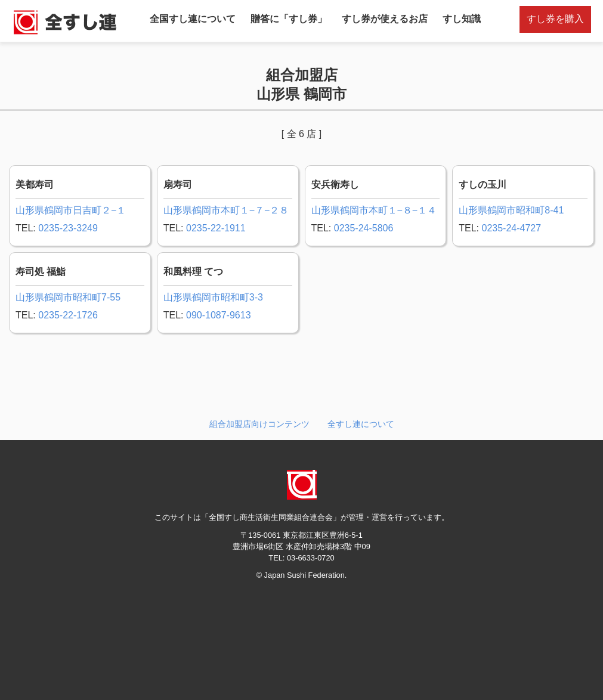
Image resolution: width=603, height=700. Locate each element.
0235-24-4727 (511, 228)
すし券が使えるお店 (385, 19)
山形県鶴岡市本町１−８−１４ (374, 210)
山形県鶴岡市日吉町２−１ (71, 210)
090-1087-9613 (219, 315)
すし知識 (462, 19)
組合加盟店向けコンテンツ (259, 424)
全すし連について (361, 424)
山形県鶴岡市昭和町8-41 (511, 210)
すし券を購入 (555, 19)
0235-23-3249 (68, 228)
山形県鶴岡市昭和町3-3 (213, 297)
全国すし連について (193, 19)
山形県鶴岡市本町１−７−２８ (226, 210)
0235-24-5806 (364, 228)
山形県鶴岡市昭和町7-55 (68, 297)
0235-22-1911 (216, 228)
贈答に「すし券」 (289, 19)
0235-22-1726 (68, 315)
